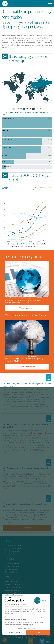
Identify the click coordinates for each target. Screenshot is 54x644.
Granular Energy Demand (13, 587)
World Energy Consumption (14, 545)
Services (8, 577)
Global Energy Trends (12, 566)
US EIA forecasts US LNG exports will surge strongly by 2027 (26, 469)
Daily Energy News (11, 572)
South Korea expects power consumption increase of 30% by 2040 (26, 426)
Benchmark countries (43, 188)
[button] (50, 3)
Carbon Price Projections (13, 590)
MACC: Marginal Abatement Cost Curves (25, 315)
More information (27, 308)
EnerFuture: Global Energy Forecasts (24, 257)
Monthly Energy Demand (13, 593)
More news (27, 528)
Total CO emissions (11, 554)
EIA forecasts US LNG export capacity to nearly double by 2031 (26, 505)
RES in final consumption (13, 551)
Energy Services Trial (12, 581)
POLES (16, 361)
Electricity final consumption (14, 548)
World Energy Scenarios (13, 563)
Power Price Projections (12, 584)
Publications (10, 559)
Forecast (8, 541)
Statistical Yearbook (11, 569)
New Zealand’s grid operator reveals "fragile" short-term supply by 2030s (27, 385)
